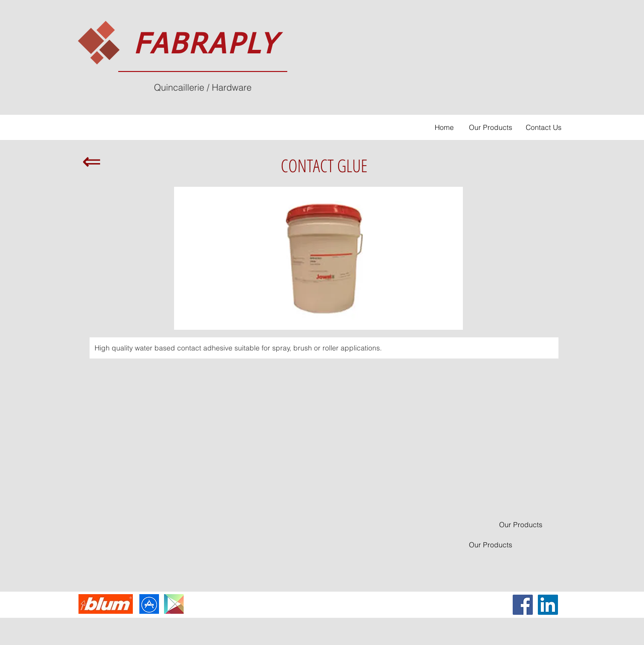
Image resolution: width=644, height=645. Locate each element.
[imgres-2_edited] (149, 604)
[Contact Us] (544, 128)
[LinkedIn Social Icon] (548, 605)
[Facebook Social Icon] (523, 605)
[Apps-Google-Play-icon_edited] (174, 604)
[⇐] (92, 161)
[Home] (444, 128)
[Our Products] (490, 128)
